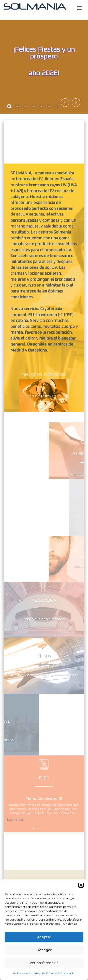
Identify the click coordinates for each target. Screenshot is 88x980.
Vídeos (44, 656)
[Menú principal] (79, 8)
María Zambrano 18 (44, 798)
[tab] (9, 106)
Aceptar (44, 937)
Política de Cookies (27, 973)
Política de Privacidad (57, 973)
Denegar (44, 950)
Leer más (15, 819)
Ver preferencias (44, 963)
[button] (81, 885)
